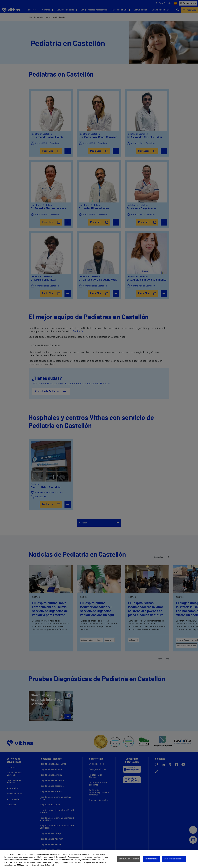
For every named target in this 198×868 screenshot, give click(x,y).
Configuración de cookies (129, 859)
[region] (99, 859)
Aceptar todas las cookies (174, 859)
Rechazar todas (151, 859)
